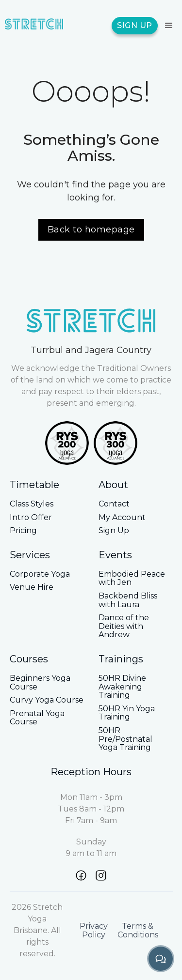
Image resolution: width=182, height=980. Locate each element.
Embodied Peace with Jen (132, 578)
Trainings (121, 659)
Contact (114, 504)
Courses (29, 659)
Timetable (34, 485)
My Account (122, 518)
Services (30, 555)
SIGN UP (135, 25)
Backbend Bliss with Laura (128, 600)
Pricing (23, 531)
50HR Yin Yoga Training (127, 713)
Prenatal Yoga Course (37, 718)
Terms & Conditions (138, 930)
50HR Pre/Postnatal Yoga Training (125, 739)
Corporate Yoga (40, 574)
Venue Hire (32, 587)
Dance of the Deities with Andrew (124, 626)
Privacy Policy (94, 930)
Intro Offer (31, 518)
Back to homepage (91, 230)
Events (115, 555)
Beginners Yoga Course (40, 682)
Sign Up (114, 531)
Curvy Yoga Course (47, 700)
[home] (34, 26)
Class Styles (32, 504)
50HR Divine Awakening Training (122, 687)
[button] (167, 26)
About (113, 485)
